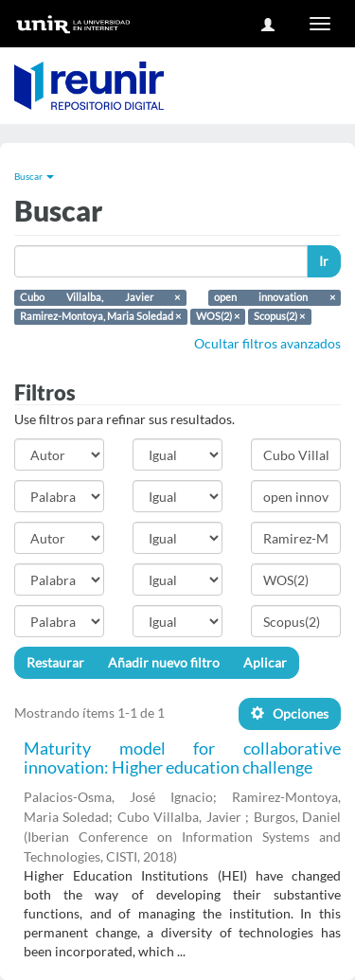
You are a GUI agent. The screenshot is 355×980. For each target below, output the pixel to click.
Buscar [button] (34, 176)
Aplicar (265, 662)
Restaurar (55, 662)
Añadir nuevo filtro (164, 662)
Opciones (290, 713)
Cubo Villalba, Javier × (100, 297)
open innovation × (274, 297)
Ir (324, 261)
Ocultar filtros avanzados (267, 343)
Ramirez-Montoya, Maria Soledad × (100, 316)
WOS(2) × (218, 316)
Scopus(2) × (279, 316)
